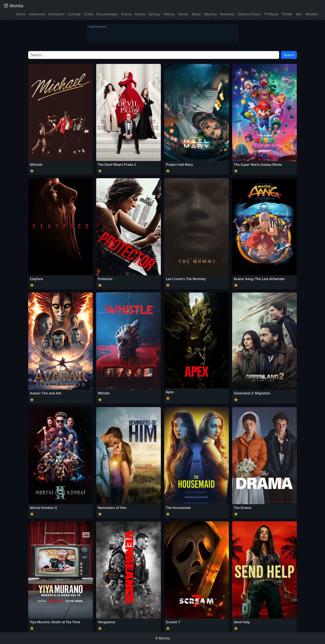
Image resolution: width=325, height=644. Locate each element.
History (169, 14)
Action (21, 14)
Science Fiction (249, 14)
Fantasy (154, 14)
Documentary (107, 14)
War (299, 14)
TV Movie (271, 14)
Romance (227, 14)
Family (140, 14)
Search (289, 55)
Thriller (287, 14)
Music (196, 14)
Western (312, 14)
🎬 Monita (13, 6)
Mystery (211, 14)
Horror (183, 14)
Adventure (37, 14)
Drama (126, 14)
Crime (89, 14)
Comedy (74, 14)
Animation (57, 14)
